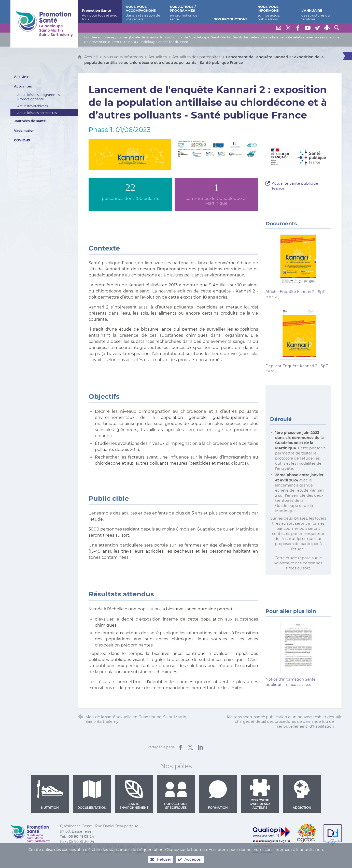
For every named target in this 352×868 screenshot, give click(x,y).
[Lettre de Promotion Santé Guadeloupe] (317, 28)
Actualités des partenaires (196, 57)
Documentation (92, 795)
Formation (218, 795)
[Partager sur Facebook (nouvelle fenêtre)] (180, 747)
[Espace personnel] (327, 28)
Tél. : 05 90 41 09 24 (77, 836)
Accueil (91, 57)
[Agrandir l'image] (130, 154)
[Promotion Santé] (100, 11)
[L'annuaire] (320, 11)
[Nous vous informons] (276, 11)
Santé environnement (134, 795)
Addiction (302, 795)
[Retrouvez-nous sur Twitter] (288, 28)
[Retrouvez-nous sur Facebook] (298, 28)
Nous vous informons (123, 57)
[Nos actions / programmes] (188, 11)
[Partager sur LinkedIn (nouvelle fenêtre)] (200, 747)
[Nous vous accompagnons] (144, 11)
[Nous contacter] (279, 28)
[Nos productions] (232, 11)
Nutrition (50, 795)
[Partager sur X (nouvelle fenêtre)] (190, 747)
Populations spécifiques (176, 795)
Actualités (158, 57)
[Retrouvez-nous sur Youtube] (308, 28)
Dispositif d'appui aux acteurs (260, 794)
